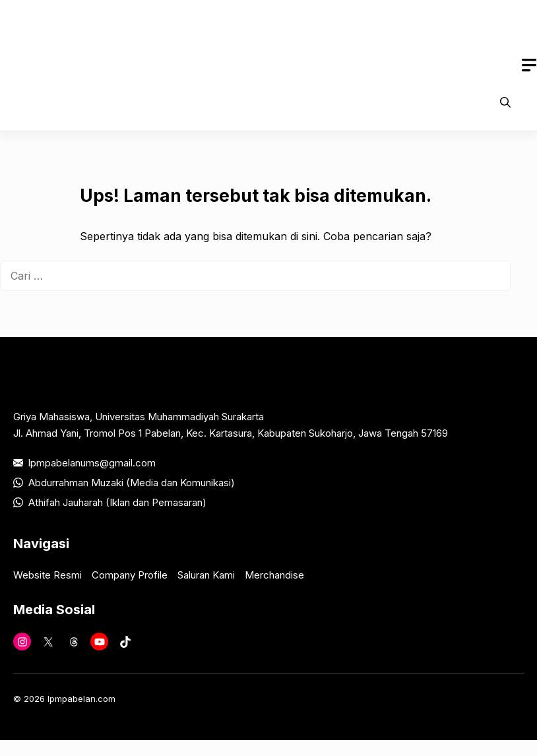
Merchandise (274, 575)
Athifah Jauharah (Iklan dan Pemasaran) (117, 502)
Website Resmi (47, 575)
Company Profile (130, 575)
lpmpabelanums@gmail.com (92, 463)
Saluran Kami (206, 575)
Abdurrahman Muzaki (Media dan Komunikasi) (132, 483)
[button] (505, 102)
